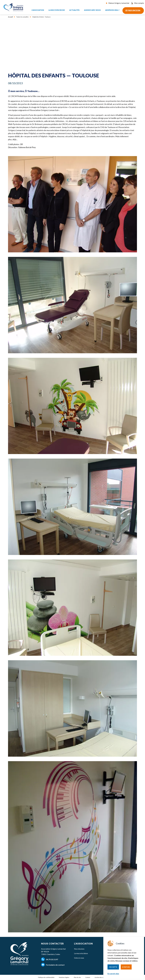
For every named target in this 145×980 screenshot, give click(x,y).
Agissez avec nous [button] (92, 9)
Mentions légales (64, 977)
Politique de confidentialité (46, 977)
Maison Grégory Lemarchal (119, 3)
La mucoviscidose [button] (57, 9)
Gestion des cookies (101, 977)
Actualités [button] (74, 9)
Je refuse (126, 967)
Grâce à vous (79, 958)
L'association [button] (38, 9)
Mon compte (138, 3)
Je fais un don (133, 10)
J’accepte (113, 967)
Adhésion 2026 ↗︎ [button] (112, 9)
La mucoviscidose (81, 953)
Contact (88, 977)
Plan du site (77, 977)
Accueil (10, 17)
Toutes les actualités (22, 17)
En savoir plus (113, 974)
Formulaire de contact (53, 965)
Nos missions (79, 949)
